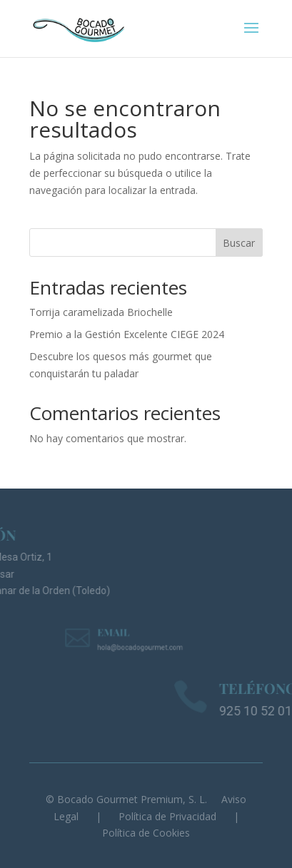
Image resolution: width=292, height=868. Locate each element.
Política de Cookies (146, 833)
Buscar (239, 243)
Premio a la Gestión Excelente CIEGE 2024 (127, 334)
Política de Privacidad (167, 816)
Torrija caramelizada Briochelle (101, 312)
